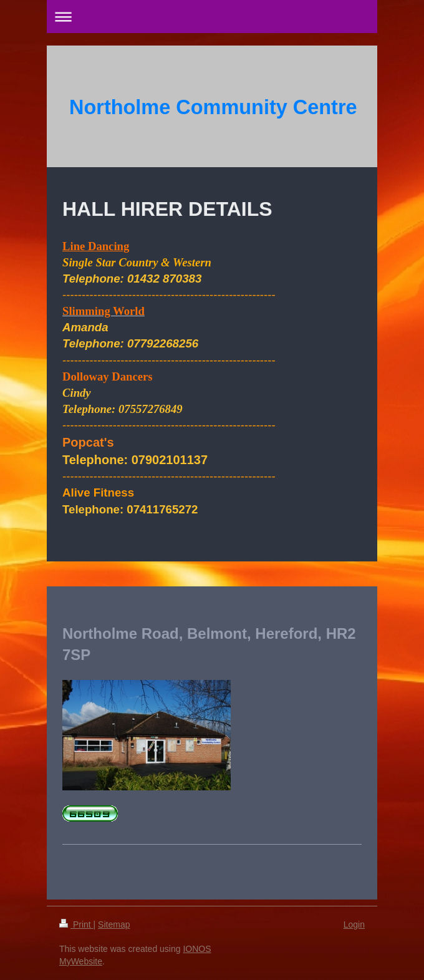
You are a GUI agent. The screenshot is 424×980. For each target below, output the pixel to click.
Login (354, 924)
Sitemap (114, 924)
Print (76, 924)
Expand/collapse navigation (212, 17)
